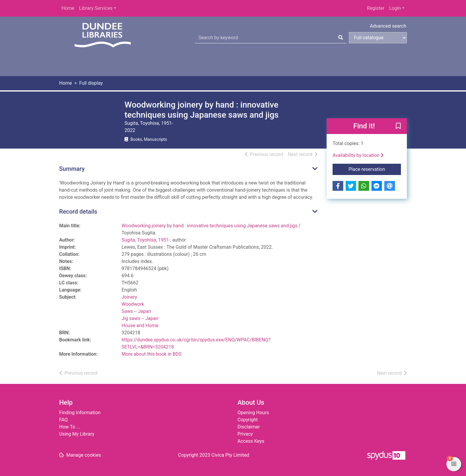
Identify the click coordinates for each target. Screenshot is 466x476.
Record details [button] (78, 212)
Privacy (245, 434)
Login (395, 8)
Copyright (248, 420)
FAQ (63, 420)
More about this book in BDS (152, 354)
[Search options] (378, 38)
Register (376, 8)
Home (68, 8)
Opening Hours (253, 413)
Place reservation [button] (375, 169)
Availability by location (358, 155)
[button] (398, 127)
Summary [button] (72, 169)
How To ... (70, 427)
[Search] (341, 38)
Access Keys (251, 441)
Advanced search (388, 26)
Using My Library (77, 434)
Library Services (96, 8)
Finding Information (80, 413)
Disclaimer (249, 427)
